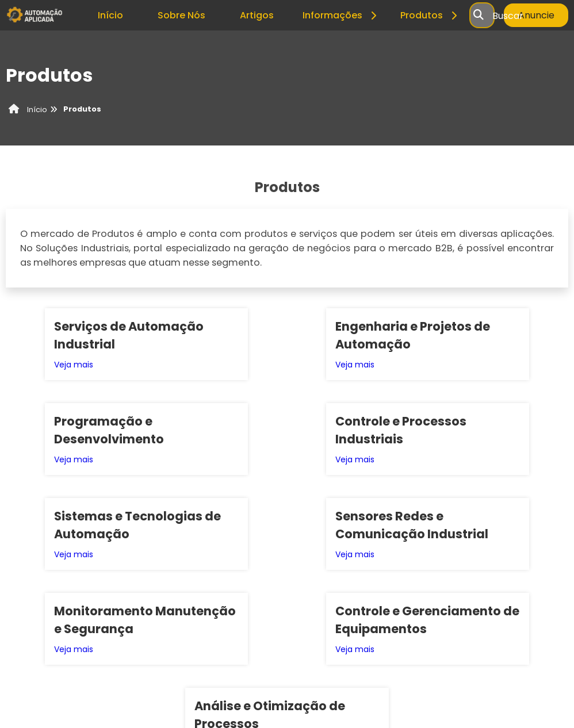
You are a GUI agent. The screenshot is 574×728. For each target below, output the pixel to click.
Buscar (508, 15)
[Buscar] (479, 16)
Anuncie (536, 15)
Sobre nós (444, 631)
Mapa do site (538, 631)
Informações (341, 15)
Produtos (430, 15)
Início (110, 15)
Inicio (407, 631)
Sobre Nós (181, 15)
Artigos (257, 15)
